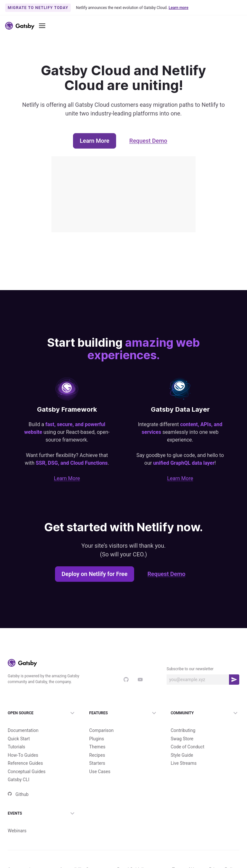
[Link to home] (20, 26)
